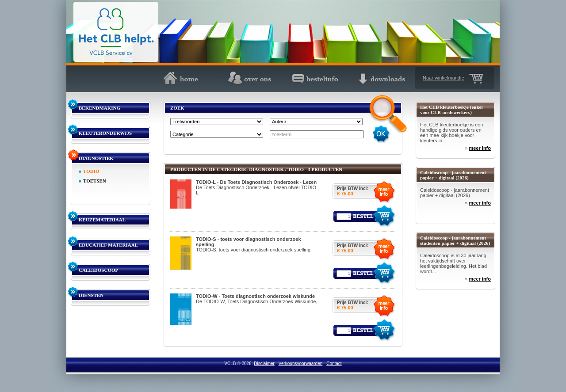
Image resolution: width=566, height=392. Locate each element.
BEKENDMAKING (99, 108)
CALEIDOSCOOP (98, 270)
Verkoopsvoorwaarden (301, 363)
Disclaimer (264, 363)
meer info (480, 148)
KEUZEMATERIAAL (102, 220)
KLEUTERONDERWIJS (105, 133)
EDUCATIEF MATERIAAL (108, 245)
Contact (334, 363)
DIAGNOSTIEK (96, 158)
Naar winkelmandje (444, 78)
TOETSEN (95, 181)
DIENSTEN (91, 295)
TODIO (91, 171)
